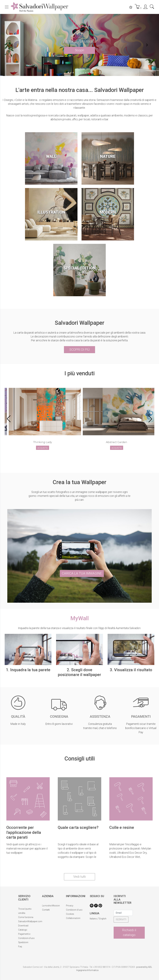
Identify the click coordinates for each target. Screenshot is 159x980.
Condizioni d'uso (74, 910)
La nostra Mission (51, 906)
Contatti (46, 910)
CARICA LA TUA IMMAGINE (82, 573)
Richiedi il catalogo (129, 933)
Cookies (70, 914)
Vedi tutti (80, 877)
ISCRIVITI (121, 919)
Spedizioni (23, 942)
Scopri (80, 50)
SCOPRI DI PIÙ (80, 350)
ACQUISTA (43, 448)
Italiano (93, 919)
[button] (12, 45)
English (103, 919)
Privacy (70, 906)
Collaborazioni (73, 918)
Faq (20, 947)
